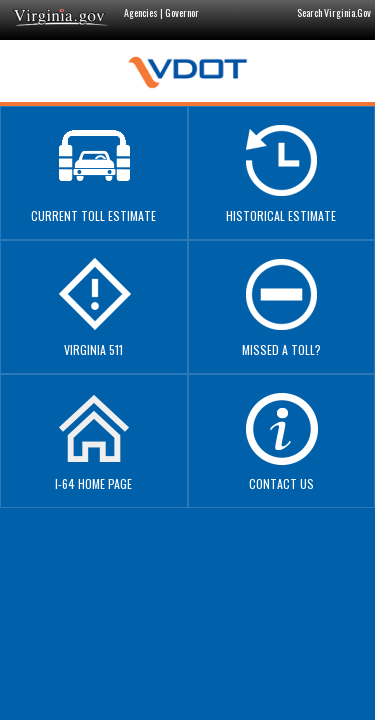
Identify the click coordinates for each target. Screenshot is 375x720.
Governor (182, 12)
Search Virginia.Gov (334, 12)
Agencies (141, 12)
